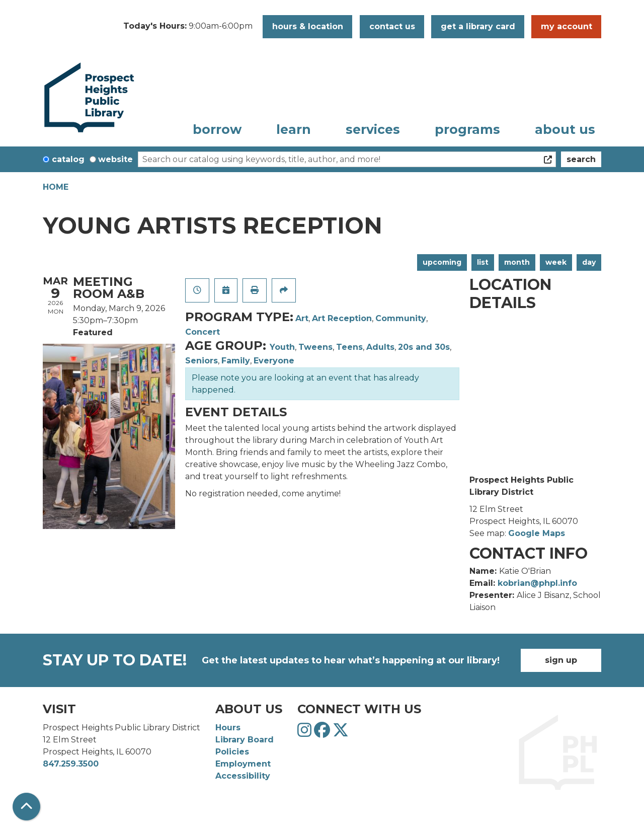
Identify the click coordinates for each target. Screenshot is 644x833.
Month (517, 262)
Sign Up (561, 660)
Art (302, 318)
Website (115, 159)
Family (236, 361)
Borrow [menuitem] (217, 129)
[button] (188, 27)
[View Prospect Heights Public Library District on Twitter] (341, 733)
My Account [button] (567, 26)
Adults (380, 347)
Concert (203, 332)
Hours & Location (308, 26)
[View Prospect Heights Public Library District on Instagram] (306, 733)
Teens (349, 347)
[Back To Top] (26, 807)
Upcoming (442, 262)
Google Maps (537, 533)
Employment (243, 764)
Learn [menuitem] (294, 129)
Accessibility (243, 776)
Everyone (274, 361)
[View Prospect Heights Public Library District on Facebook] (323, 733)
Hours (228, 728)
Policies (232, 752)
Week (556, 262)
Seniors (202, 361)
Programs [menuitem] (467, 129)
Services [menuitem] (373, 129)
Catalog (68, 159)
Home (56, 187)
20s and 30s (424, 347)
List (483, 262)
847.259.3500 (71, 764)
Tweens (315, 347)
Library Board (245, 740)
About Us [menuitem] (565, 129)
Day (589, 262)
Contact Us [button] (392, 26)
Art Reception (342, 318)
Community (401, 318)
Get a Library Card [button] (478, 26)
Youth (282, 347)
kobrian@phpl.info (537, 583)
